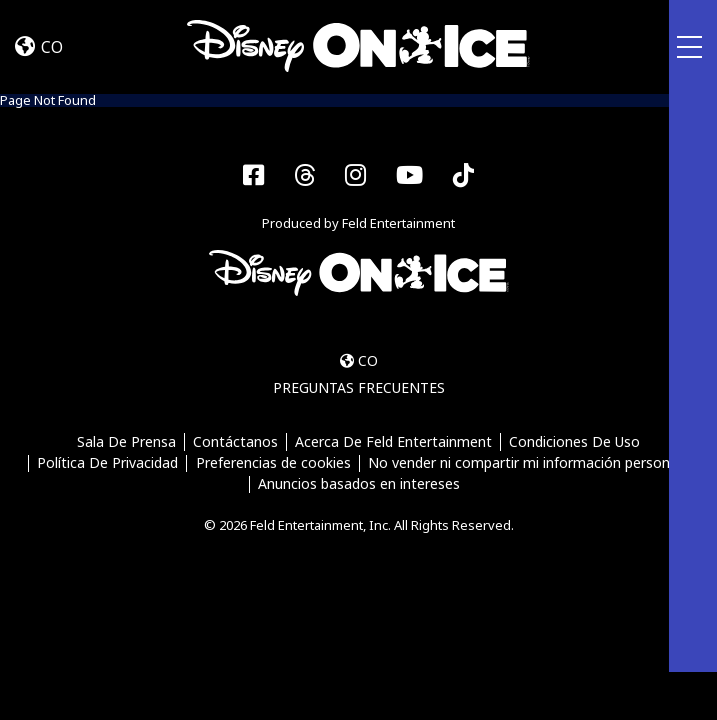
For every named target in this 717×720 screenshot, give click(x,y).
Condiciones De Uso (574, 442)
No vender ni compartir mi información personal (524, 463)
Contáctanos (235, 442)
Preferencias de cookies (273, 463)
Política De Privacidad (107, 463)
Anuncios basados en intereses (359, 484)
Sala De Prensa (126, 442)
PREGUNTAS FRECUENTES (359, 387)
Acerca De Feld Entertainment (393, 442)
